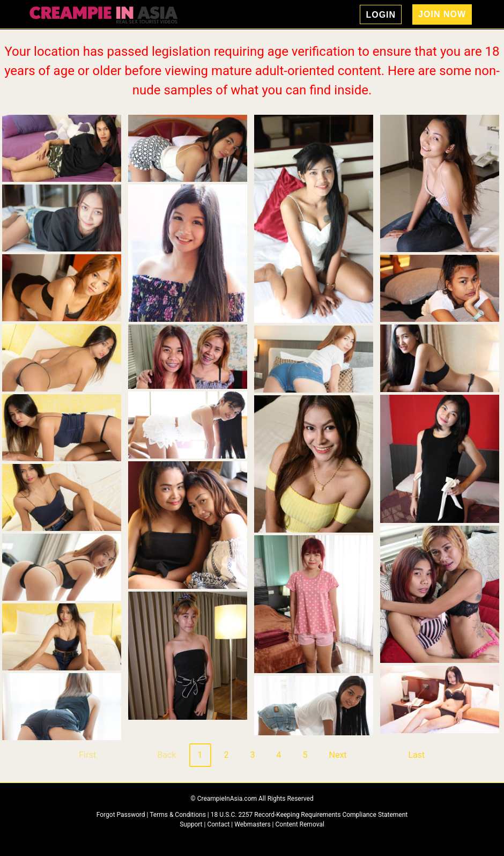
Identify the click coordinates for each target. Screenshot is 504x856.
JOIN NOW (442, 14)
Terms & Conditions (179, 815)
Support (191, 824)
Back (166, 755)
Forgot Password (122, 815)
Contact (218, 824)
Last (416, 755)
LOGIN (381, 15)
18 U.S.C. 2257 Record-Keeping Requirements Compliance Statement (309, 815)
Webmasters (252, 824)
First (87, 755)
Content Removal (300, 824)
